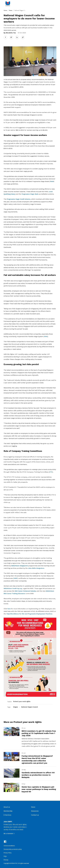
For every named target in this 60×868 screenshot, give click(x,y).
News (11, 10)
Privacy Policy (8, 853)
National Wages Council (30, 707)
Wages (15, 707)
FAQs (5, 856)
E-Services (7, 815)
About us (7, 807)
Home (5, 10)
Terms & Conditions (9, 846)
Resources (35, 811)
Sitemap (6, 860)
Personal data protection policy (13, 849)
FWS (46, 337)
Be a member (8, 833)
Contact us (35, 815)
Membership (8, 811)
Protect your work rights (22, 701)
